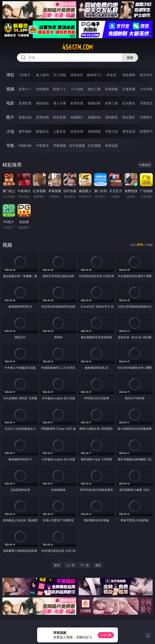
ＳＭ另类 (146, 89)
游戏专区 (77, 75)
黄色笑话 (129, 131)
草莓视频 (60, 146)
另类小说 (111, 131)
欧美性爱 (77, 103)
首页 (57, 565)
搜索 (130, 58)
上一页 (70, 565)
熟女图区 (129, 117)
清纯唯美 (111, 117)
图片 (10, 117)
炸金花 (111, 75)
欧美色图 (60, 117)
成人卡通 (60, 103)
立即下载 (106, 635)
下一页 (85, 565)
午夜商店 (42, 146)
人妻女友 (60, 131)
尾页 (98, 565)
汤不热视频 (77, 146)
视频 (10, 89)
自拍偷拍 (42, 89)
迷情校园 (94, 131)
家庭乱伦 (42, 131)
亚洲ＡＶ (25, 89)
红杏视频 (94, 146)
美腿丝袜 (94, 117)
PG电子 (25, 75)
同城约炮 (25, 146)
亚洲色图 (42, 117)
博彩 (10, 75)
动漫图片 (77, 117)
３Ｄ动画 (77, 89)
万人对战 (60, 75)
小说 (10, 131)
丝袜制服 (111, 89)
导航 (10, 145)
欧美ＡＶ (60, 89)
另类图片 (146, 117)
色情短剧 (111, 146)
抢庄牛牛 (146, 75)
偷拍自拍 (42, 103)
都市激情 (25, 131)
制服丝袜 (94, 103)
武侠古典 (77, 131)
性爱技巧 (146, 131)
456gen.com (77, 47)
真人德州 (42, 75)
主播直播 (129, 89)
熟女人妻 (94, 89)
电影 (10, 103)
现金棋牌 (129, 75)
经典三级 (111, 103)
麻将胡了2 (94, 75)
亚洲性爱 (25, 103)
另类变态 (146, 103)
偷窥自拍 (25, 117)
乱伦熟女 (129, 103)
